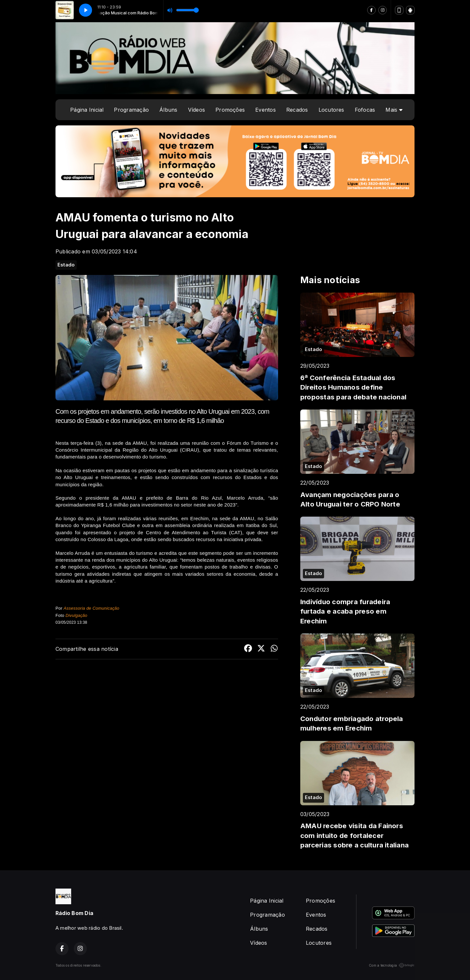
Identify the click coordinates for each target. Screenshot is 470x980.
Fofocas (365, 110)
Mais (394, 110)
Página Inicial (87, 110)
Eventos (266, 110)
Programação (131, 110)
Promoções (230, 110)
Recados (297, 110)
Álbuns (168, 110)
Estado (66, 265)
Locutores (331, 110)
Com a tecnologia (392, 965)
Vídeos (196, 110)
